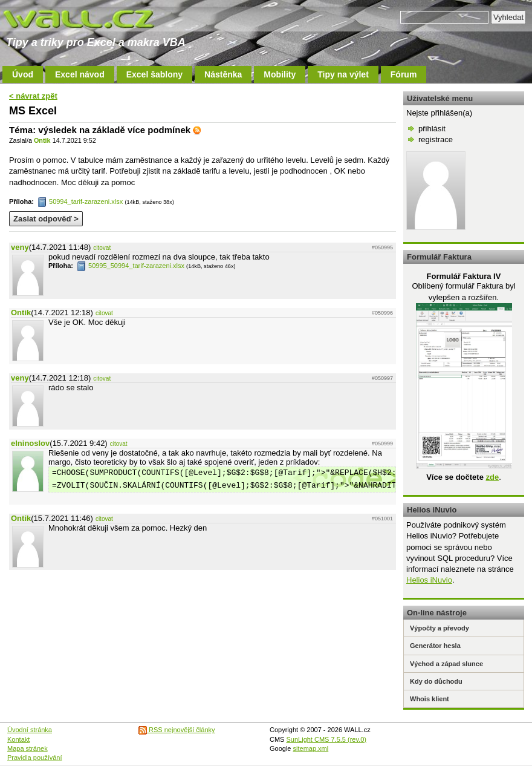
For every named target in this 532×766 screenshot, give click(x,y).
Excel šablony (154, 74)
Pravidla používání (35, 758)
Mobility (280, 74)
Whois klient (430, 699)
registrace (436, 139)
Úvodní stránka (30, 730)
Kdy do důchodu (436, 681)
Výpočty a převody (440, 628)
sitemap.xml (311, 748)
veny (20, 247)
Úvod (23, 74)
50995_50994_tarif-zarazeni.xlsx (131, 266)
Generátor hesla (435, 646)
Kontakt (18, 739)
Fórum (404, 74)
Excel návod (80, 74)
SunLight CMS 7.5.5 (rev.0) (326, 739)
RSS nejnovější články (177, 730)
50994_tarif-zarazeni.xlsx (80, 201)
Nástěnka (223, 74)
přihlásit (432, 129)
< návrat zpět (33, 96)
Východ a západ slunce (446, 664)
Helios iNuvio (429, 580)
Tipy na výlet (343, 74)
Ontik (42, 140)
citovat (102, 248)
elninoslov (30, 443)
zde (492, 477)
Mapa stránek (28, 748)
